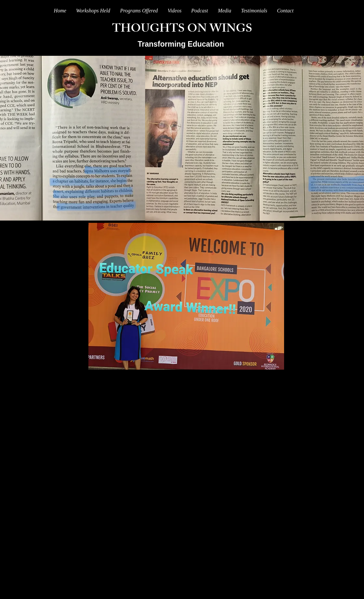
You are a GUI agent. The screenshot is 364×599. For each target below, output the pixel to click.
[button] (225, 11)
